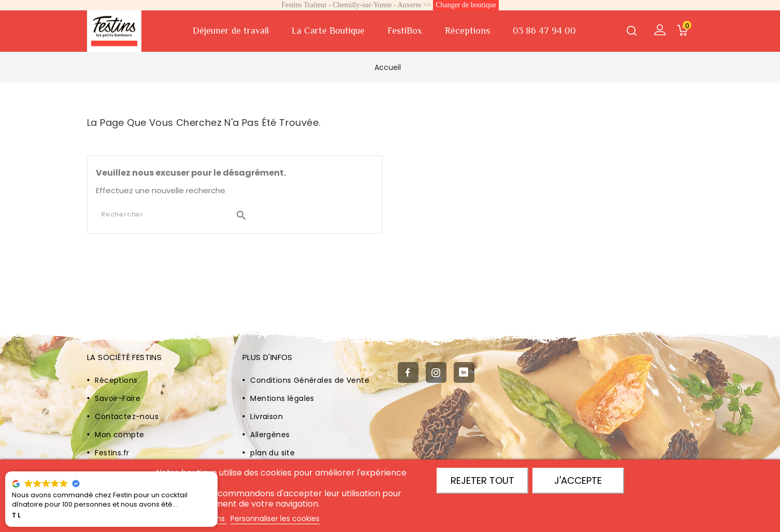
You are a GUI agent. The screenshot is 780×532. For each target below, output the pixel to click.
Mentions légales (282, 398)
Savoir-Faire (118, 398)
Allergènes (270, 435)
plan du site (272, 453)
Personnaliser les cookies (275, 519)
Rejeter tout (482, 480)
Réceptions (467, 31)
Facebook (408, 373)
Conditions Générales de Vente (310, 380)
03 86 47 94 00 (544, 31)
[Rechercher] (174, 214)
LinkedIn (464, 373)
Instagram (436, 373)
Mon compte (119, 435)
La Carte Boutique (328, 31)
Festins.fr (112, 453)
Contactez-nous (127, 416)
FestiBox (405, 31)
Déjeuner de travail (231, 31)
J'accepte (578, 480)
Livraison (266, 416)
